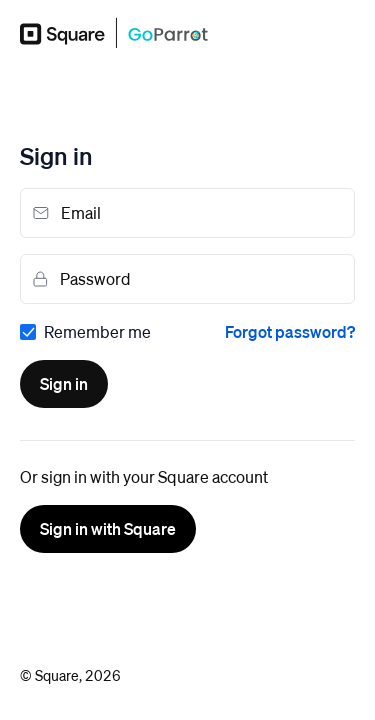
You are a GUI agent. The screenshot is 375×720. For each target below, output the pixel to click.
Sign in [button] (64, 383)
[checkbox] (85, 332)
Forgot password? (290, 331)
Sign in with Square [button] (108, 528)
